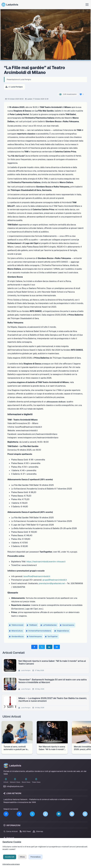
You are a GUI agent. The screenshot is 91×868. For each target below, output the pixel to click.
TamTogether (51, 636)
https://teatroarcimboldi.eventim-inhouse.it (46, 562)
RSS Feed (25, 831)
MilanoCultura (16, 631)
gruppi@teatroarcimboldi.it (55, 580)
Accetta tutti (10, 860)
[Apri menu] (87, 5)
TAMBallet (32, 625)
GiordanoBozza (16, 636)
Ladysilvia (10, 5)
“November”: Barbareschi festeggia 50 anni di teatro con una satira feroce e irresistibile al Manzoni (53, 681)
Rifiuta (22, 860)
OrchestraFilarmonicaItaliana (39, 631)
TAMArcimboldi (16, 625)
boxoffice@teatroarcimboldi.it (37, 576)
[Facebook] (6, 814)
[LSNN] (72, 814)
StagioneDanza (62, 631)
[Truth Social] (85, 814)
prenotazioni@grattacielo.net (52, 583)
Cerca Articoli (11, 831)
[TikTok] (45, 814)
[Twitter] (32, 814)
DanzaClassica (67, 625)
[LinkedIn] (59, 814)
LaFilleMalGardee (49, 625)
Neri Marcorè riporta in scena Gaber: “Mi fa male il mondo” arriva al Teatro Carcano (53, 662)
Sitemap (38, 831)
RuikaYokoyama (34, 636)
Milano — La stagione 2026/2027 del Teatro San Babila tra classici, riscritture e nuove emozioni (49, 699)
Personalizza (36, 860)
